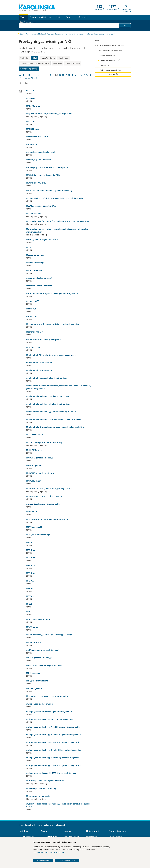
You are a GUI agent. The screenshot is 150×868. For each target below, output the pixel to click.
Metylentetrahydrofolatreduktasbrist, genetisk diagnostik (52, 324)
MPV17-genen (32, 627)
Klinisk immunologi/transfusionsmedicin (35, 63)
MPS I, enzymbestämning (37, 535)
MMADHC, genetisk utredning (39, 473)
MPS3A (29, 596)
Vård (27, 34)
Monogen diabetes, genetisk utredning (43, 496)
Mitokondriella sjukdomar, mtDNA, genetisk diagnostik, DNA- (54, 419)
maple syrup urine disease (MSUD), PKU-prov (46, 167)
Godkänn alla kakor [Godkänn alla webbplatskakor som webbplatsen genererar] (67, 860)
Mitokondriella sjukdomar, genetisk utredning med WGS (51, 412)
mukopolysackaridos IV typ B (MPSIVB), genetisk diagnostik (53, 765)
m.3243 (29, 91)
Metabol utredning (34, 263)
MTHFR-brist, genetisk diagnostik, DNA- (44, 665)
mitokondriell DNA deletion (38, 363)
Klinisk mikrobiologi (73, 63)
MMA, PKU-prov (33, 450)
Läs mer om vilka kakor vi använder (48, 853)
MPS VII (30, 588)
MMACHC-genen (33, 465)
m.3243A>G (31, 98)
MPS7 (29, 612)
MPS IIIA (30, 550)
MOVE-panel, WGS (34, 527)
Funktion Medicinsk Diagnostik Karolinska (47, 34)
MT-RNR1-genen (33, 688)
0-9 (35, 78)
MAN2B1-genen (33, 129)
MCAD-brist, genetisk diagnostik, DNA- (44, 175)
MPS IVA (30, 581)
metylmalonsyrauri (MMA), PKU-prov (43, 339)
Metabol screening (34, 255)
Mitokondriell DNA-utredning (39, 370)
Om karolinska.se (115, 837)
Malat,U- (30, 121)
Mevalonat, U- (32, 347)
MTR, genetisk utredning (37, 681)
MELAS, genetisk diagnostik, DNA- (41, 206)
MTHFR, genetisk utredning (38, 658)
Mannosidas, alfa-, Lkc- (36, 137)
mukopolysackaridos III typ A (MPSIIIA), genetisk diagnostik (53, 727)
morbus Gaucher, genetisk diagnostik (43, 504)
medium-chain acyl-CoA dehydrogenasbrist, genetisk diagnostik (55, 198)
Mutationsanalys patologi (37, 796)
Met (28, 247)
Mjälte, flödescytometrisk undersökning (44, 442)
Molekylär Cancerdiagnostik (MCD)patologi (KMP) (48, 489)
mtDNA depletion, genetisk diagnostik (43, 650)
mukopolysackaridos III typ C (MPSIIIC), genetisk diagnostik (53, 742)
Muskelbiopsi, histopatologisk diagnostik (44, 781)
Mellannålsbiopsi (34, 214)
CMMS (35, 58)
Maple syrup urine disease (38, 160)
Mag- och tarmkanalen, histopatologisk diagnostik (48, 114)
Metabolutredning (34, 270)
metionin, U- (32, 316)
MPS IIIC (30, 565)
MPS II (29, 542)
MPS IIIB (30, 558)
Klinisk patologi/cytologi (29, 69)
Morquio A (31, 512)
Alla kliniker (24, 58)
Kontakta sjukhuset (71, 837)
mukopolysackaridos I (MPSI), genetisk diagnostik (48, 712)
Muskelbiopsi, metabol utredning (41, 788)
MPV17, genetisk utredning (38, 619)
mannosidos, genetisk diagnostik (41, 152)
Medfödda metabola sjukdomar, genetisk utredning (49, 190)
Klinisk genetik (64, 58)
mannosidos (32, 144)
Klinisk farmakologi (48, 58)
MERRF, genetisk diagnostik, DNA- (41, 240)
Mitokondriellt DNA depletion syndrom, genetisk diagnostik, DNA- (56, 427)
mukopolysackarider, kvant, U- (40, 704)
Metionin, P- (32, 309)
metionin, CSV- (33, 301)
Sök (125, 25)
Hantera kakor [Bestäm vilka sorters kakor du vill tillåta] (43, 860)
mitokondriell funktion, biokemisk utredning (46, 378)
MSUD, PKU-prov (34, 642)
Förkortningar (105, 65)
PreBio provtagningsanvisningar (111, 70)
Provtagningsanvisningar (104, 34)
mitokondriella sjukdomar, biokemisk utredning (47, 396)
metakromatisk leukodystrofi (39, 278)
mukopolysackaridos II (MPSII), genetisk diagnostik (49, 719)
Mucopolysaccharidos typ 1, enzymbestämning (47, 696)
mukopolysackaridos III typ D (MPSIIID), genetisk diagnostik (53, 750)
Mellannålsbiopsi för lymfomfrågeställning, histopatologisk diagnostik (57, 221)
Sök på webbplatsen (29, 25)
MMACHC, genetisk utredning (39, 458)
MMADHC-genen (34, 481)
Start (22, 34)
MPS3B (29, 604)
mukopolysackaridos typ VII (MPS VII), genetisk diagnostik (52, 773)
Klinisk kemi (57, 63)
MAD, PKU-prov (33, 106)
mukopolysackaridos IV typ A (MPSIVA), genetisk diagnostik (53, 758)
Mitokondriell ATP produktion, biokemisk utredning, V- (51, 355)
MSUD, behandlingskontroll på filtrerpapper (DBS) (48, 635)
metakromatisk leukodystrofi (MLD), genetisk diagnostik (51, 293)
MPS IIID (30, 573)
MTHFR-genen (32, 673)
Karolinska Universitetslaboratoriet (79, 34)
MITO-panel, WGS (34, 435)
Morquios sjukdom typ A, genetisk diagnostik (46, 519)
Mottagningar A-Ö (93, 837)
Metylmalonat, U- (34, 332)
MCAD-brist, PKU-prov (36, 183)
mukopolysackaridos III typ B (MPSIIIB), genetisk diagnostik (53, 735)
